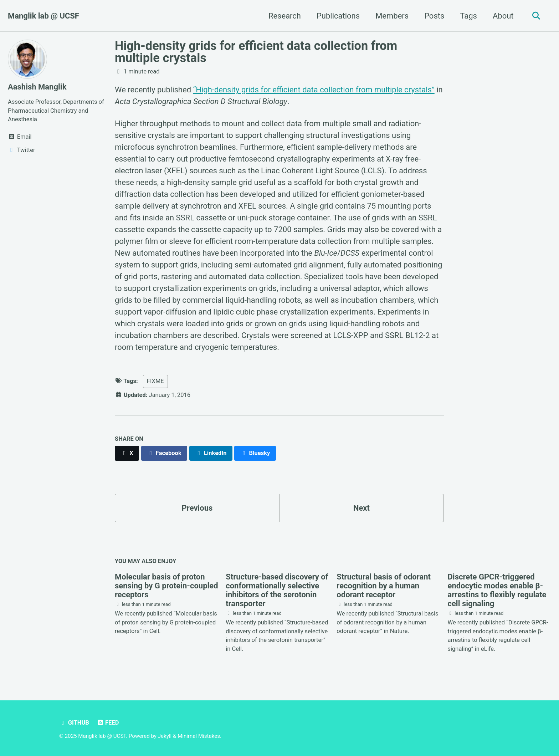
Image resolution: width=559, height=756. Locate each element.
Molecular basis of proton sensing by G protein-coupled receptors (166, 586)
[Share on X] (127, 453)
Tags (468, 16)
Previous (197, 508)
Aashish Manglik (37, 87)
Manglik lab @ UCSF (43, 16)
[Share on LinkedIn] (211, 453)
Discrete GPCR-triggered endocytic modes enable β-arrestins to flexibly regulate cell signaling (497, 590)
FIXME (155, 381)
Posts (434, 16)
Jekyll (165, 736)
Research (285, 16)
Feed (107, 723)
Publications (338, 16)
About (503, 16)
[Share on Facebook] (164, 453)
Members (392, 16)
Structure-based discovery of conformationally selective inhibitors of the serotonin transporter (277, 590)
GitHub (74, 723)
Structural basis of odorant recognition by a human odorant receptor (384, 586)
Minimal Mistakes (199, 736)
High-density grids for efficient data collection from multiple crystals (256, 52)
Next (361, 508)
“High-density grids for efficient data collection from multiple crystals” (314, 90)
